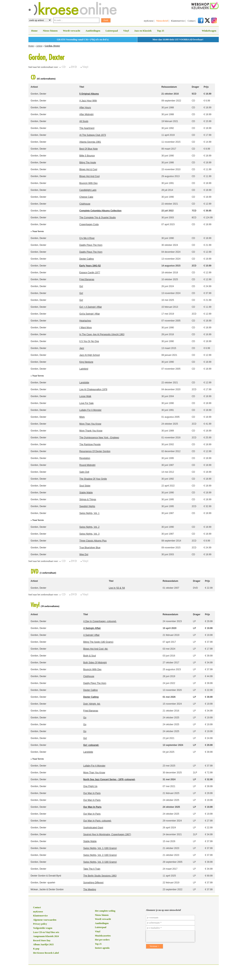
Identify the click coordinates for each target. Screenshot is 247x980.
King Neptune (86, 362)
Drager (195, 87)
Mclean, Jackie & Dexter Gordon (47, 889)
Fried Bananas (87, 279)
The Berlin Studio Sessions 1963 (100, 876)
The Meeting (90, 889)
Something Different (93, 883)
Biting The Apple (88, 163)
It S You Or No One (89, 341)
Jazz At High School (90, 355)
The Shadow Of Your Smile (93, 479)
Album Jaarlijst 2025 (43, 944)
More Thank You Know (91, 431)
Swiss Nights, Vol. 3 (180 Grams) (100, 862)
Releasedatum (169, 87)
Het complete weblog (105, 911)
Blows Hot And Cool (89, 176)
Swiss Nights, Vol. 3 (89, 534)
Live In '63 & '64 (117, 588)
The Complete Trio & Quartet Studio (98, 218)
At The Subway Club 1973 (93, 135)
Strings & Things (88, 499)
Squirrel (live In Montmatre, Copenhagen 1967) (107, 834)
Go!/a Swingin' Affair (90, 314)
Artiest (39, 46)
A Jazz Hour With (88, 101)
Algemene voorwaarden (45, 920)
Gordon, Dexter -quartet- (43, 883)
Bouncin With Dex (88, 183)
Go (85, 718)
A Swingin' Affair (91, 635)
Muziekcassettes (103, 936)
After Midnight (86, 114)
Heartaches (85, 321)
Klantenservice (178, 21)
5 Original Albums (89, 94)
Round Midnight (87, 465)
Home (34, 31)
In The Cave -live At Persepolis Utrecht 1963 (102, 334)
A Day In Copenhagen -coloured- (100, 621)
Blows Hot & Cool (88, 169)
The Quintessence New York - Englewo (99, 438)
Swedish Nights (87, 506)
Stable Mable (86, 493)
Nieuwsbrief (162, 21)
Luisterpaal (112, 31)
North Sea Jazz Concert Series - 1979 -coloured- (109, 779)
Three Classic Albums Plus (93, 541)
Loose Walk (85, 396)
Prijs (206, 87)
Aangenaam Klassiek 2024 (46, 936)
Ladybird (84, 369)
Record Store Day (42, 940)
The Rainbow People (90, 444)
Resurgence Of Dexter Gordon (95, 451)
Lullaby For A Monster (90, 410)
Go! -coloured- (91, 745)
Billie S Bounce (87, 156)
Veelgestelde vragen (43, 928)
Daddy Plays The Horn (91, 245)
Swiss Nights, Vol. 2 (89, 527)
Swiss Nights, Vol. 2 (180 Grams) (100, 855)
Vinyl (126, 31)
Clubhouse (85, 204)
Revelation (85, 458)
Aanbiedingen (93, 31)
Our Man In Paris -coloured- (97, 821)
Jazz (82, 348)
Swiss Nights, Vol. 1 (89, 513)
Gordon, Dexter (52, 46)
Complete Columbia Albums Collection (100, 211)
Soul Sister (85, 486)
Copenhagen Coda (89, 224)
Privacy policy (40, 924)
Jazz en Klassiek (143, 31)
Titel (82, 87)
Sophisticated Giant (93, 828)
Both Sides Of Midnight (95, 663)
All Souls (84, 121)
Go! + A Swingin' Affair (91, 307)
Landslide (84, 383)
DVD (74, 67)
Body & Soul (89, 656)
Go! (81, 286)
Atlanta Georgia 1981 (90, 142)
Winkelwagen (209, 31)
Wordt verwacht (72, 31)
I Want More (86, 328)
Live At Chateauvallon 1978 (93, 389)
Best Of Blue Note (89, 149)
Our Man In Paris (92, 793)
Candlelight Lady (88, 190)
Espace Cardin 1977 (90, 273)
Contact (191, 21)
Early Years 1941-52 (90, 266)
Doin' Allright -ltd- (92, 704)
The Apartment (87, 128)
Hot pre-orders (102, 940)
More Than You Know (90, 424)
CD (64, 67)
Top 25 (161, 31)
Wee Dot (84, 554)
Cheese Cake (86, 197)
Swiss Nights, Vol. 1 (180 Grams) (100, 848)
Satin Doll (84, 472)
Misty (82, 417)
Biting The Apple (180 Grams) (98, 642)
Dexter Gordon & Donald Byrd (46, 876)
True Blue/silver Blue (90, 548)
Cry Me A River (87, 238)
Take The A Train (92, 869)
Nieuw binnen (50, 31)
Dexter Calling (86, 259)
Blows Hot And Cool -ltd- (96, 649)
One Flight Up (90, 786)
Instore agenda (102, 948)
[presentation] (170, 936)
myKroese (148, 21)
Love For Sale (86, 403)
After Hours (85, 108)
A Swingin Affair (92, 628)
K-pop (36, 949)
